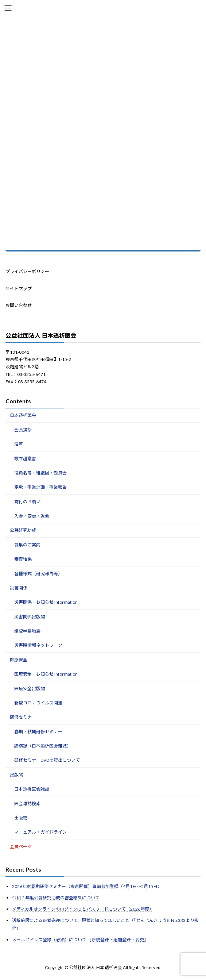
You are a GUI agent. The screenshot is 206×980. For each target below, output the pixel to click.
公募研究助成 (23, 531)
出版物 (16, 775)
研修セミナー (23, 717)
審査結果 (23, 559)
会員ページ (21, 847)
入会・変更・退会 (32, 516)
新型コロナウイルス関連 (38, 703)
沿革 (19, 444)
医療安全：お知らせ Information (46, 674)
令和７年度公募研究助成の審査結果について (56, 898)
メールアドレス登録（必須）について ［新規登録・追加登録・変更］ (80, 940)
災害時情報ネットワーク (38, 645)
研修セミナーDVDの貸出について (47, 760)
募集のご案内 (27, 545)
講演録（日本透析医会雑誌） (43, 746)
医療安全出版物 (30, 689)
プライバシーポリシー (27, 271)
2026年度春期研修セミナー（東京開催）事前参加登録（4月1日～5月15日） (87, 886)
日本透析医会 (23, 416)
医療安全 (19, 660)
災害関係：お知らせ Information (46, 602)
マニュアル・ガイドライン (40, 832)
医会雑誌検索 (27, 804)
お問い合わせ (19, 306)
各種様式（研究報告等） (38, 574)
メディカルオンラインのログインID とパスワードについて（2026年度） (83, 909)
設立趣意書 (25, 459)
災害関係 (19, 588)
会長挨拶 (23, 430)
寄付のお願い (27, 502)
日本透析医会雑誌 (32, 789)
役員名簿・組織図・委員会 (40, 473)
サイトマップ (19, 289)
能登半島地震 (27, 631)
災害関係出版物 (30, 617)
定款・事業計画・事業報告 (40, 487)
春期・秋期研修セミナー (38, 732)
